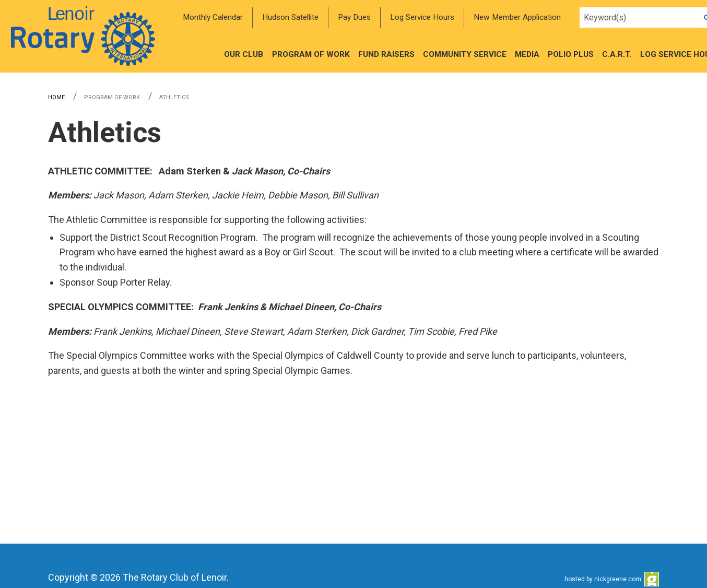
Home (56, 97)
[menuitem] (213, 18)
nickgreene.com (618, 579)
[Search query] (637, 18)
